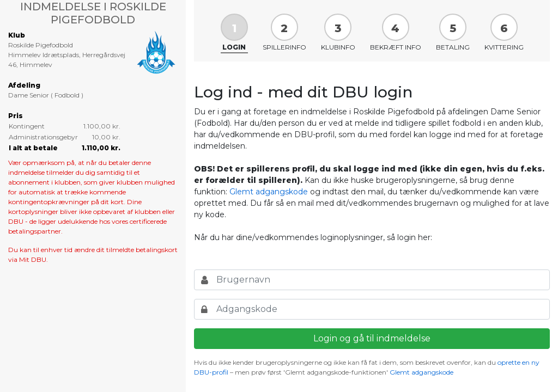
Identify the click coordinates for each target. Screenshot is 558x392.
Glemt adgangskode (269, 192)
